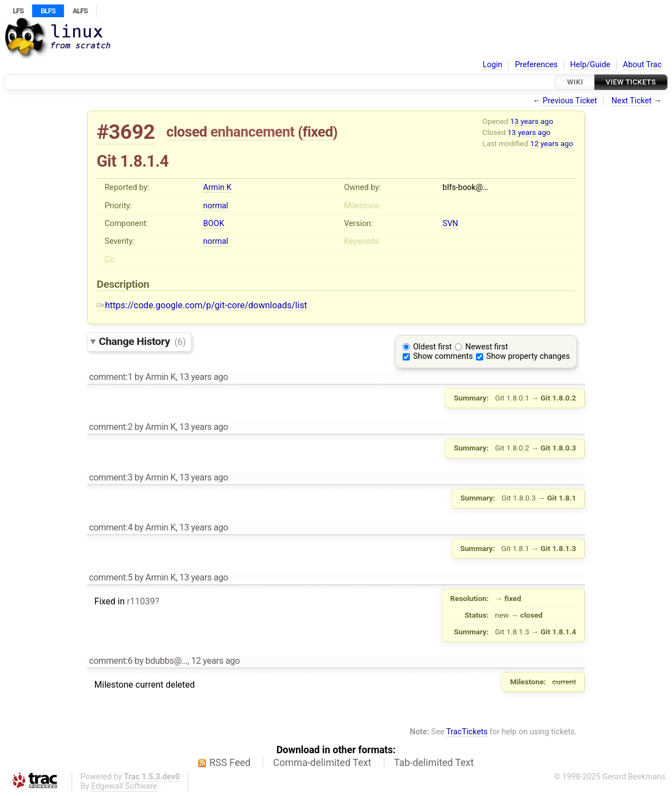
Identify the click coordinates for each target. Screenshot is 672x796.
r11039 (141, 601)
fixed (318, 132)
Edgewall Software (124, 786)
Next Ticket (631, 101)
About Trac (643, 65)
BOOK (214, 224)
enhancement (253, 132)
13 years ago (532, 121)
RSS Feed (230, 763)
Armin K (217, 187)
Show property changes (528, 356)
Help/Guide (590, 65)
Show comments (443, 356)
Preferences (536, 65)
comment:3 (111, 477)
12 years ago (552, 143)
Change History (142, 341)
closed (187, 132)
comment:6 (111, 661)
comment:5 (111, 577)
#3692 (126, 132)
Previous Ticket (570, 101)
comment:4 (111, 527)
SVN (450, 224)
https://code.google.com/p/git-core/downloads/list (202, 305)
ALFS (80, 11)
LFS (18, 11)
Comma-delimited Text (322, 763)
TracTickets (467, 732)
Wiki (575, 82)
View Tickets (631, 82)
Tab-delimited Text (434, 763)
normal (216, 206)
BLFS (48, 11)
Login (493, 65)
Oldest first (433, 347)
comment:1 (111, 377)
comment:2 (111, 427)
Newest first (487, 347)
